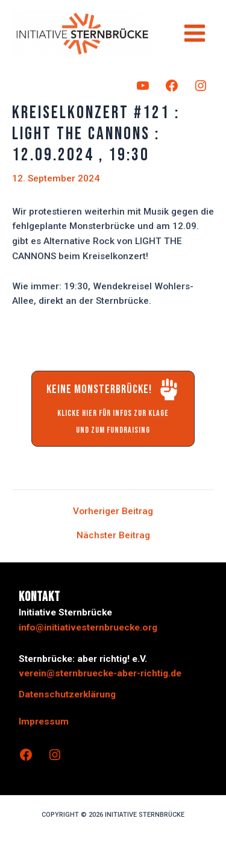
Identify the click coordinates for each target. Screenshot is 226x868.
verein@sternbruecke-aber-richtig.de (100, 673)
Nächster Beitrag (113, 536)
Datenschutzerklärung (67, 694)
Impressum (44, 722)
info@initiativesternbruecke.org (88, 627)
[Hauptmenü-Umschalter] (195, 33)
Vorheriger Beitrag (113, 512)
